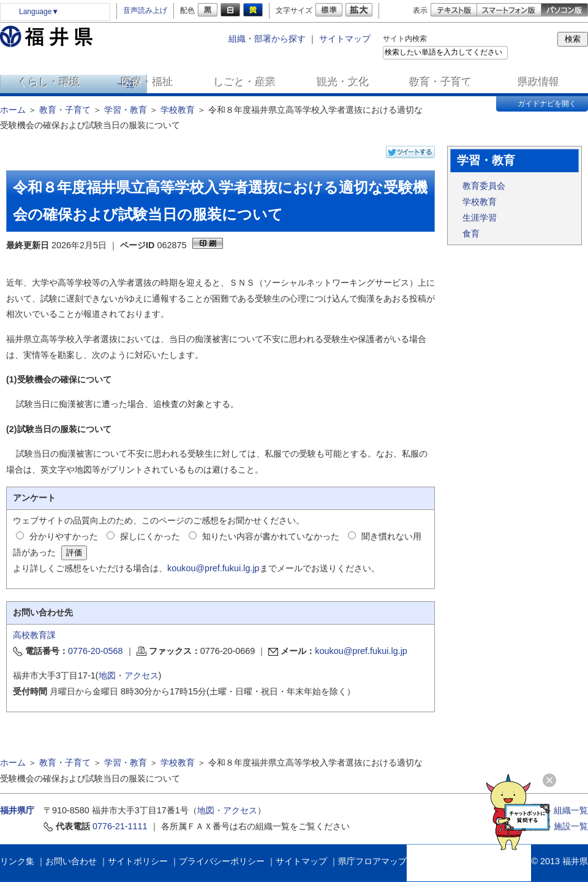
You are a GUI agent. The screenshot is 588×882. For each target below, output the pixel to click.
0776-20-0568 (96, 651)
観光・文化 (343, 82)
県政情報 (539, 82)
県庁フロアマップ (372, 861)
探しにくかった (150, 536)
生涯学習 (480, 218)
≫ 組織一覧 (565, 810)
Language (39, 12)
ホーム (13, 110)
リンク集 (17, 861)
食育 (471, 234)
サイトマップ (345, 39)
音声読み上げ (145, 10)
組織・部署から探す (267, 39)
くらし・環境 (49, 82)
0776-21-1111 (120, 826)
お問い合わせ (71, 861)
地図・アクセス (129, 675)
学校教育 (178, 110)
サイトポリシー (138, 861)
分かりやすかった (64, 536)
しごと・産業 (245, 82)
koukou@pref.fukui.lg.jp (213, 568)
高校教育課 (34, 635)
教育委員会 (484, 186)
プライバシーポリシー (222, 861)
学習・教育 (126, 110)
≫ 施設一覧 (565, 826)
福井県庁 (17, 810)
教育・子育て (441, 82)
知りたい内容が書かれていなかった (271, 536)
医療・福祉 (147, 82)
